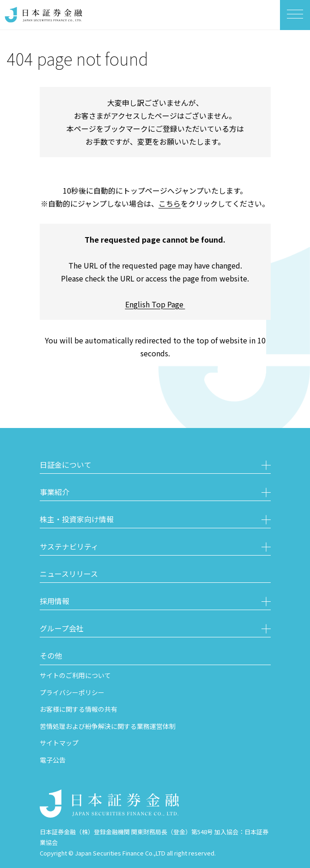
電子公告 (53, 760)
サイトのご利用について (75, 675)
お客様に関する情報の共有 (79, 709)
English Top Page (155, 304)
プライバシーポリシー (72, 692)
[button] (155, 466)
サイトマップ (59, 743)
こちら (170, 203)
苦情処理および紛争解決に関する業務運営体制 (108, 726)
